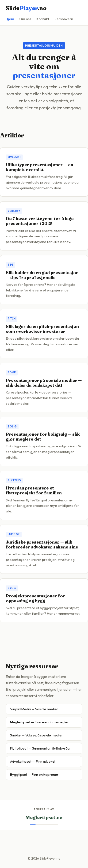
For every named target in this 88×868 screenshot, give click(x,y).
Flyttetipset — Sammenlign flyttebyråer (40, 748)
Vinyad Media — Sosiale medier (34, 709)
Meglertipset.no (44, 817)
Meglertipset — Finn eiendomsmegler (39, 722)
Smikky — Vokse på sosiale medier (36, 735)
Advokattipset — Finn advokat (33, 761)
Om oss (25, 19)
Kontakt (43, 19)
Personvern (64, 19)
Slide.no (26, 8)
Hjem (10, 19)
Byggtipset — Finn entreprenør (34, 774)
